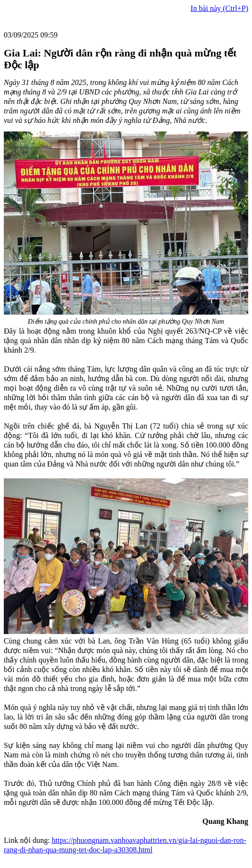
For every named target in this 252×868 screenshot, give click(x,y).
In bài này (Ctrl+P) (219, 8)
